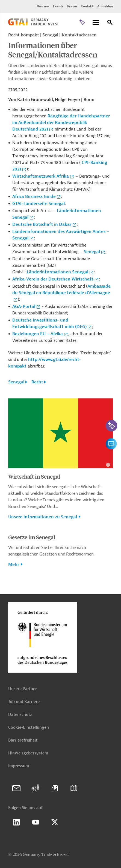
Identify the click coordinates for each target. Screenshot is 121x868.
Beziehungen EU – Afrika (38, 334)
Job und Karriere (24, 702)
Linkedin (16, 822)
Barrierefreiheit (23, 740)
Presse (72, 6)
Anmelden (105, 6)
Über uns (42, 6)
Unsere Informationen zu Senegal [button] (43, 517)
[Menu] (96, 23)
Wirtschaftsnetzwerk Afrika (41, 176)
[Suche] (110, 23)
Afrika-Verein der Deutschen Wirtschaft (53, 279)
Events (58, 6)
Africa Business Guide (34, 196)
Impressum (19, 766)
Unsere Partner (23, 689)
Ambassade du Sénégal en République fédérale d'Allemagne (61, 290)
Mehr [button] (14, 565)
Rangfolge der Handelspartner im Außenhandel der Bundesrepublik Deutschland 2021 (61, 123)
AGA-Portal (24, 306)
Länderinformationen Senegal (57, 272)
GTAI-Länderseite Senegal (39, 204)
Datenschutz (20, 715)
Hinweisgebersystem (28, 753)
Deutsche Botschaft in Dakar (42, 224)
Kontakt (87, 6)
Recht (37, 382)
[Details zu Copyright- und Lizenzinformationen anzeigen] (108, 465)
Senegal (92, 252)
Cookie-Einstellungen (29, 727)
